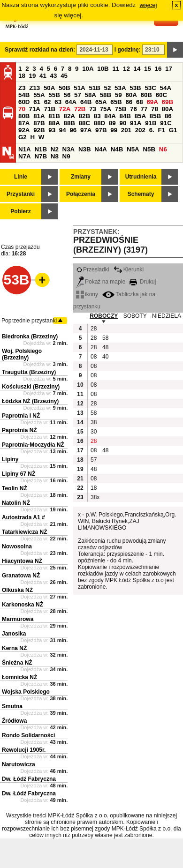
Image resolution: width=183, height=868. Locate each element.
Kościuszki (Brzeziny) (31, 387)
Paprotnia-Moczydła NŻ (33, 445)
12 (126, 69)
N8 (55, 156)
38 (94, 422)
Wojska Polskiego (26, 692)
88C (84, 123)
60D (24, 102)
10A (88, 69)
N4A (101, 149)
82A (69, 116)
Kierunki (129, 269)
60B (146, 95)
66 (129, 102)
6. (152, 130)
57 (78, 95)
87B (39, 123)
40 (105, 357)
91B (151, 123)
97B (101, 130)
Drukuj (143, 282)
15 (148, 69)
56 (67, 95)
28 (94, 329)
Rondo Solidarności (28, 735)
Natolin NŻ (16, 503)
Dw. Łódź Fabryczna (29, 779)
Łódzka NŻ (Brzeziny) (30, 401)
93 (52, 130)
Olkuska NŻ (17, 590)
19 (33, 76)
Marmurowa (18, 619)
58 (105, 338)
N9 (66, 156)
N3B (85, 149)
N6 (163, 149)
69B (168, 102)
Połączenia (81, 194)
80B (24, 116)
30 (94, 432)
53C (150, 88)
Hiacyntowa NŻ (22, 561)
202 (140, 130)
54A (166, 88)
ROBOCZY (104, 316)
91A (136, 123)
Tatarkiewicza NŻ (24, 532)
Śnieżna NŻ (17, 663)
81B (54, 116)
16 (158, 69)
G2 (23, 137)
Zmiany (81, 177)
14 (137, 69)
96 (73, 130)
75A (106, 109)
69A (152, 102)
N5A (133, 149)
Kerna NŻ (14, 648)
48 (105, 347)
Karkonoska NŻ (23, 605)
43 (54, 76)
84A (110, 116)
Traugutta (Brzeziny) (29, 372)
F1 (161, 130)
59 (118, 95)
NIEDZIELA (167, 316)
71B (50, 109)
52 (108, 88)
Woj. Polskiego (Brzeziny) (22, 354)
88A (54, 123)
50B (64, 88)
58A (91, 95)
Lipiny (10, 459)
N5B (149, 149)
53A (120, 88)
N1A (25, 149)
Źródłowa (14, 721)
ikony (87, 294)
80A (168, 109)
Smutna (12, 706)
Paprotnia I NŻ (21, 416)
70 (22, 109)
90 (123, 123)
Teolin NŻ (15, 488)
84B (125, 116)
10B (103, 69)
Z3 (22, 88)
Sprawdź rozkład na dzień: (40, 50)
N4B (117, 149)
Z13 (34, 88)
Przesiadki (92, 269)
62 (48, 102)
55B (54, 95)
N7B (41, 156)
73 (93, 109)
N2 (55, 149)
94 (63, 130)
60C (161, 95)
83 (97, 116)
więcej (149, 5)
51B (94, 88)
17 (169, 69)
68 (140, 102)
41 (43, 76)
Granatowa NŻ (21, 576)
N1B (41, 149)
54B (24, 95)
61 (37, 102)
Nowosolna (17, 546)
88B (69, 123)
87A (24, 123)
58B (106, 95)
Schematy (141, 194)
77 (144, 109)
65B (116, 102)
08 (94, 357)
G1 (173, 130)
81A (39, 116)
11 (116, 69)
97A (86, 130)
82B (84, 116)
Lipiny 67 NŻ (19, 474)
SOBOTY (135, 316)
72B (80, 109)
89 (112, 123)
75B (121, 109)
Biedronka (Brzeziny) (30, 337)
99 (114, 130)
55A (39, 95)
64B (86, 102)
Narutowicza (19, 764)
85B (155, 116)
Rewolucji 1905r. (24, 750)
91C (166, 123)
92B (39, 130)
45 (64, 76)
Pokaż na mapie (101, 282)
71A (35, 109)
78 (155, 109)
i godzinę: (128, 50)
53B (135, 88)
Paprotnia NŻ (19, 430)
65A (101, 102)
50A (49, 88)
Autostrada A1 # (23, 517)
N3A (69, 149)
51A (79, 88)
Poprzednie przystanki (29, 321)
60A (131, 95)
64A (71, 102)
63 (58, 102)
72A (65, 109)
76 (133, 109)
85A (140, 116)
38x (95, 497)
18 (22, 76)
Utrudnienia (141, 177)
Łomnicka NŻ (19, 677)
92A (24, 130)
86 (168, 116)
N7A (25, 156)
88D (99, 123)
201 (126, 130)
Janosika (14, 634)
